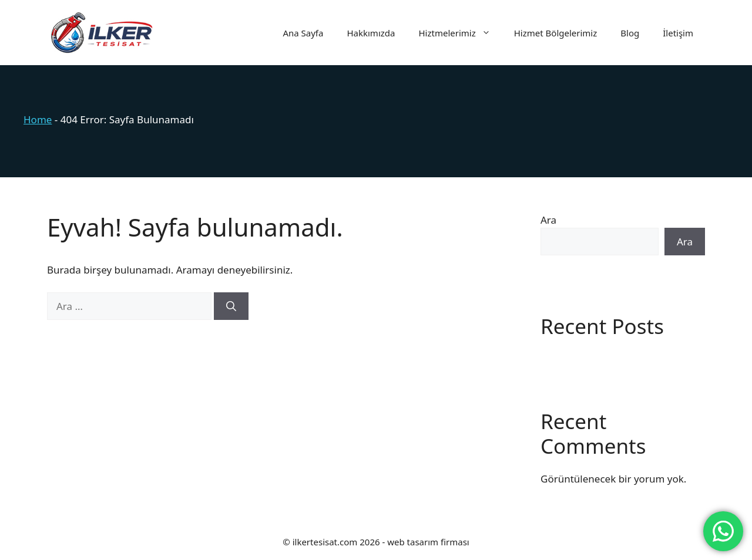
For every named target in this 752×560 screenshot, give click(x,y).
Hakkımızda (371, 33)
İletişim (678, 33)
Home (38, 119)
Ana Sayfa (303, 33)
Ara (548, 220)
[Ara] (231, 306)
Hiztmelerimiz (460, 33)
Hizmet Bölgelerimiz (556, 33)
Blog (630, 33)
